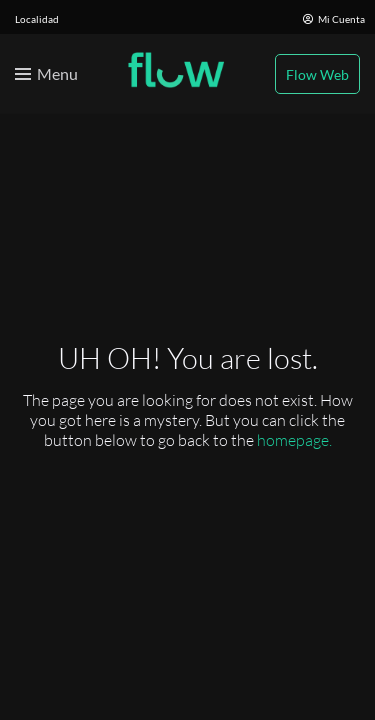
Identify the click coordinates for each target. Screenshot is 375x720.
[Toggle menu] (46, 74)
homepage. (294, 440)
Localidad (37, 19)
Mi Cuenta (334, 19)
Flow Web (317, 74)
